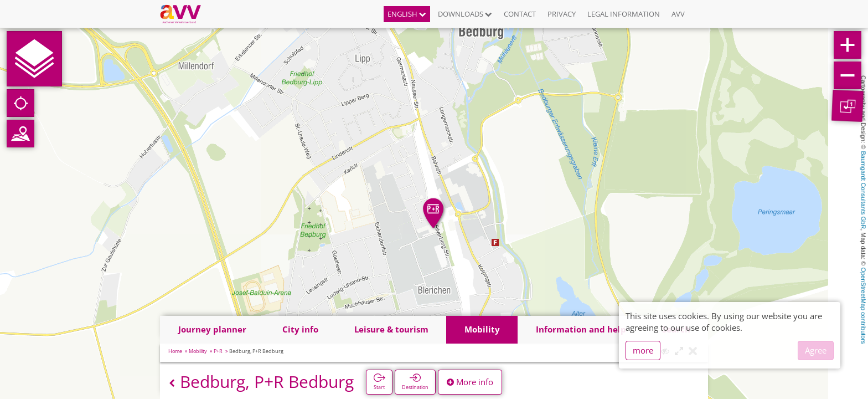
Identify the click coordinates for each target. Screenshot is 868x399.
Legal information (624, 14)
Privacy (562, 14)
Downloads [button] (465, 14)
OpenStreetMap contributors (864, 305)
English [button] (407, 14)
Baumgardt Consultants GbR (864, 190)
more (643, 350)
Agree (816, 350)
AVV (678, 14)
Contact (520, 14)
